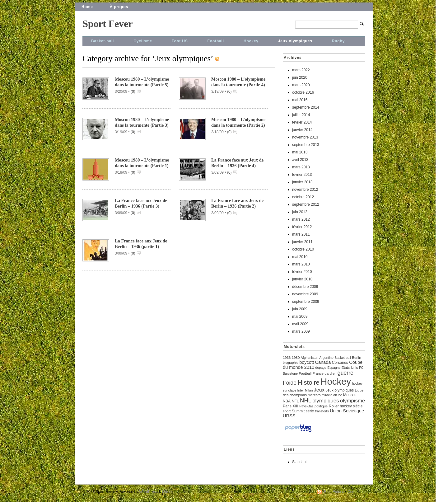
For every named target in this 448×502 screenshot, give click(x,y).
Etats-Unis (350, 368)
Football (216, 41)
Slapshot (299, 462)
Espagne (334, 368)
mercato (314, 395)
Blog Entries (334, 492)
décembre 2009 (305, 287)
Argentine (326, 358)
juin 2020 (300, 77)
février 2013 (302, 175)
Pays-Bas (306, 406)
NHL (306, 400)
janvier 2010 (302, 279)
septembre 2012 (306, 204)
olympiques (326, 401)
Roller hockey (340, 406)
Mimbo (168, 492)
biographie (291, 363)
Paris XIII (291, 406)
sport (287, 411)
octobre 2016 (303, 92)
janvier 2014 (302, 130)
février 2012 (302, 227)
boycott (307, 362)
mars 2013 (301, 167)
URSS (289, 416)
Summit (298, 411)
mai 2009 (300, 317)
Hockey (251, 41)
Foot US (180, 41)
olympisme (353, 401)
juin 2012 (300, 212)
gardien (330, 373)
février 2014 (302, 122)
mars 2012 (301, 219)
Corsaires (340, 363)
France (318, 373)
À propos (119, 7)
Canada (323, 362)
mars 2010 (301, 264)
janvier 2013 (302, 182)
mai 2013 (300, 152)
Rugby (338, 41)
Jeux (319, 390)
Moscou (350, 395)
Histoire (309, 382)
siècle (358, 406)
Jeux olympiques (295, 41)
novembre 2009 (305, 294)
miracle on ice (332, 395)
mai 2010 (300, 257)
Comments (357, 492)
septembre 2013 (306, 145)
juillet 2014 (301, 115)
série (310, 411)
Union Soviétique (347, 411)
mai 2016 (300, 100)
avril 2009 (300, 324)
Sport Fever (107, 24)
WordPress (149, 492)
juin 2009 (300, 309)
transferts (322, 411)
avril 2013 (300, 160)
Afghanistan (310, 358)
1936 (287, 358)
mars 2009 (301, 331)
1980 (296, 358)
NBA (287, 401)
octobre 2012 (303, 197)
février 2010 (302, 272)
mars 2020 (301, 85)
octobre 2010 (303, 249)
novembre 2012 (305, 190)
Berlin (356, 358)
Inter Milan (305, 390)
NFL (295, 401)
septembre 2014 (306, 107)
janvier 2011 (302, 242)
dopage (321, 368)
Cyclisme (143, 41)
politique (321, 406)
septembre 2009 (306, 302)
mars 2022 (301, 70)
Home (87, 7)
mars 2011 (301, 234)
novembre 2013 (305, 137)
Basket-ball (103, 41)
